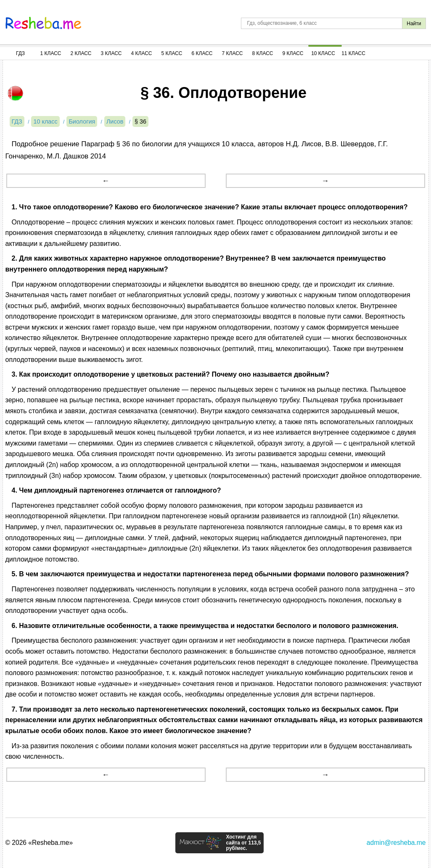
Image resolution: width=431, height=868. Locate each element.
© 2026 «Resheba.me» (39, 843)
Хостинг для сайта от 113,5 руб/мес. (243, 843)
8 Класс (263, 53)
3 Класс (111, 53)
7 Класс (233, 53)
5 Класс (172, 53)
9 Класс (293, 53)
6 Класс (202, 53)
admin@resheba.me (396, 843)
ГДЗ (20, 53)
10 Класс (323, 53)
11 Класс (353, 53)
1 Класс (51, 53)
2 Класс (81, 53)
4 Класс (142, 53)
